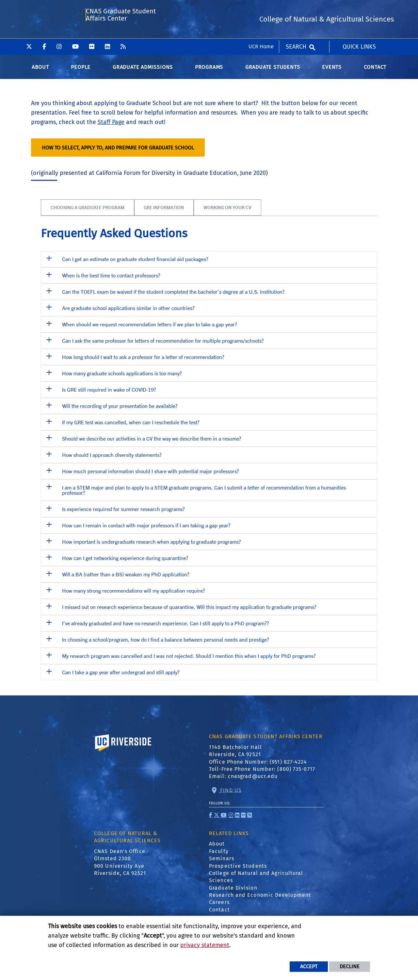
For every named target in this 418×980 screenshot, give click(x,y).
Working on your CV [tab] (227, 212)
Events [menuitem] (332, 72)
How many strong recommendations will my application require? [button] (134, 595)
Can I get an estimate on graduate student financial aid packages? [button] (135, 264)
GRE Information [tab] (164, 212)
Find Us (230, 794)
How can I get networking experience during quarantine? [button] (125, 562)
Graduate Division (233, 892)
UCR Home (261, 8)
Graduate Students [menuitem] (273, 72)
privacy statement (205, 945)
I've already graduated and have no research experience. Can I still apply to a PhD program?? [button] (166, 628)
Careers (219, 907)
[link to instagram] (231, 820)
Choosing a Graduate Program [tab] (88, 212)
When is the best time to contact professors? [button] (111, 280)
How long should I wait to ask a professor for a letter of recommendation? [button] (143, 361)
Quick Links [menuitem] (359, 8)
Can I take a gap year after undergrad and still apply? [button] (121, 677)
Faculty (219, 856)
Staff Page (111, 127)
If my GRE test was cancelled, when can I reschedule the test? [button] (131, 427)
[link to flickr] (243, 820)
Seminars (222, 863)
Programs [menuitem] (209, 72)
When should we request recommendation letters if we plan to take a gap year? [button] (150, 329)
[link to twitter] (217, 820)
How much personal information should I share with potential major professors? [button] (151, 476)
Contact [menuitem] (375, 72)
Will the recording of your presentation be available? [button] (120, 410)
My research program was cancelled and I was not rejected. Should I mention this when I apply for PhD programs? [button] (189, 660)
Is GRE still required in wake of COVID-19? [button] (109, 394)
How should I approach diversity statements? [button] (112, 459)
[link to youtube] (224, 820)
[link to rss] (250, 820)
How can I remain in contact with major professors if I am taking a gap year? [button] (146, 530)
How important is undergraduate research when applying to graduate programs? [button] (152, 546)
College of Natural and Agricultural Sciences (256, 881)
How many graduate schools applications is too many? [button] (122, 378)
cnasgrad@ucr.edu (253, 781)
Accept (309, 966)
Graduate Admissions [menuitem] (143, 72)
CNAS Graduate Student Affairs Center (121, 35)
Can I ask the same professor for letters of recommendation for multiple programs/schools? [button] (163, 345)
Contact (219, 914)
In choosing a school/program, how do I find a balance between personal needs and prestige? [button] (166, 644)
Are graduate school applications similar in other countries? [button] (128, 312)
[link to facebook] (211, 820)
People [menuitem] (81, 72)
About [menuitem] (40, 72)
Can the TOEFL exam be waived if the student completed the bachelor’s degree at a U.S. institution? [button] (173, 296)
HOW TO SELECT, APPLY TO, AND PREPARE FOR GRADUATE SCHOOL (118, 152)
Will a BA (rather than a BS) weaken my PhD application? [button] (126, 579)
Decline (350, 966)
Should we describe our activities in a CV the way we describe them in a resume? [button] (152, 443)
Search (296, 8)
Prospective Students (238, 870)
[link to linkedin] (237, 820)
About (217, 848)
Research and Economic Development (260, 900)
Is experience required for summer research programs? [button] (123, 513)
